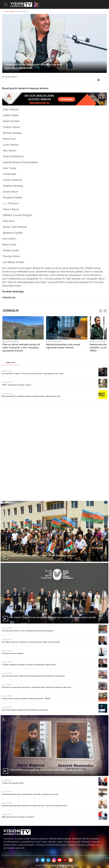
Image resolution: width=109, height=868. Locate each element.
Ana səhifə (9, 11)
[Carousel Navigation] (103, 311)
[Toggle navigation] (6, 4)
